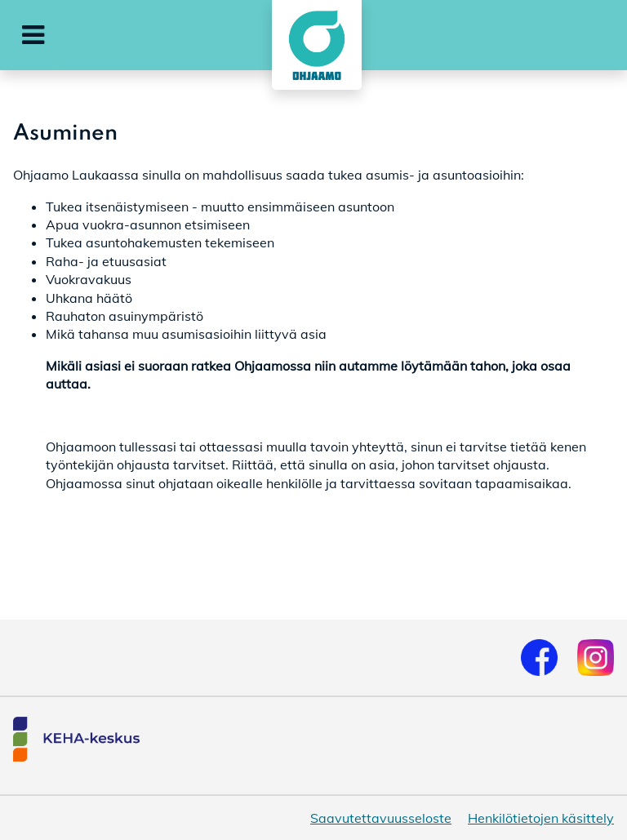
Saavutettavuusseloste (381, 818)
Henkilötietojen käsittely (541, 818)
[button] (33, 35)
